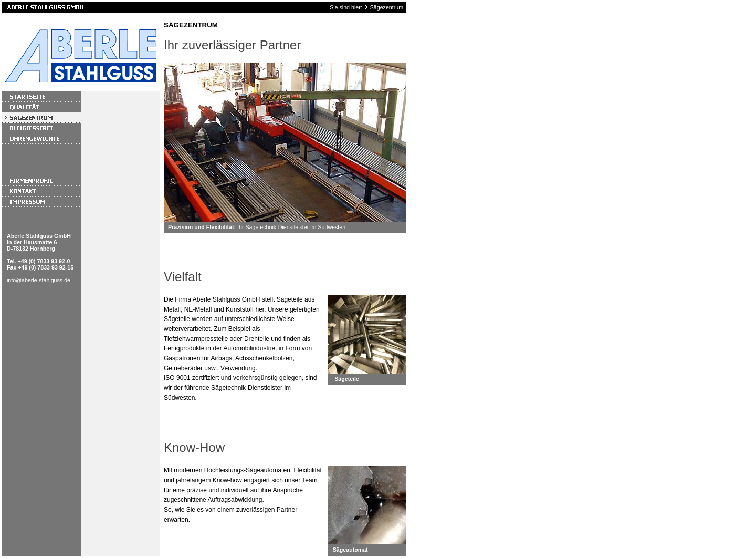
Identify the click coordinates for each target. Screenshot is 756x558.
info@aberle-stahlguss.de (39, 280)
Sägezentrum (387, 7)
